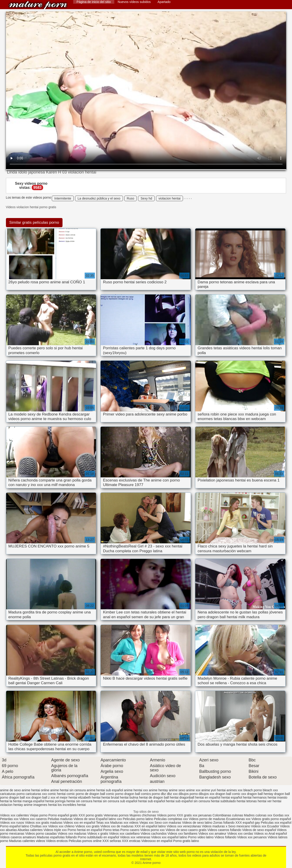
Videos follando (225, 837)
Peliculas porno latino (138, 819)
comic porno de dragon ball (86, 794)
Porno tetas (112, 830)
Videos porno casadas (41, 834)
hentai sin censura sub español (115, 801)
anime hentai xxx (136, 790)
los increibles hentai (72, 805)
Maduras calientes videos (27, 841)
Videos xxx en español (79, 823)
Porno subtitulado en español (98, 837)
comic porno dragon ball (123, 794)
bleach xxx (270, 790)
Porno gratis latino (186, 841)
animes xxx (235, 790)
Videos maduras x (215, 826)
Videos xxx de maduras (117, 826)
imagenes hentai (45, 805)
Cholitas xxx (39, 826)
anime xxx (193, 790)
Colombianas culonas (228, 815)
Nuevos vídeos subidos (134, 2)
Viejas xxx (147, 823)
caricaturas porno (12, 794)
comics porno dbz (154, 794)
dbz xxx (172, 794)
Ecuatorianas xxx (239, 819)
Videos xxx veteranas (135, 837)
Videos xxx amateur (212, 834)
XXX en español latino (150, 826)
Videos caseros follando (224, 830)
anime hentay (158, 790)
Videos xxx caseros (33, 819)
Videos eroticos (57, 841)
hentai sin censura (79, 801)
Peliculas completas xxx (171, 819)
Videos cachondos (154, 834)
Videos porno (166, 815)
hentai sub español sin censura (188, 801)
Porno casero (130, 830)
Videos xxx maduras (72, 834)
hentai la (6, 801)
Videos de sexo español (259, 830)
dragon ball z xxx (43, 797)
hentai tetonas (247, 801)
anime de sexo (10, 790)
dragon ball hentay (260, 794)
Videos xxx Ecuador (265, 826)
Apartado (164, 2)
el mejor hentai (67, 797)
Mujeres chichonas (143, 815)
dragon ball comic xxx (231, 794)
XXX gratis (184, 815)
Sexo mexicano (239, 826)
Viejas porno (39, 815)
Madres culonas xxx (258, 815)
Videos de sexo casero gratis (186, 830)
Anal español (278, 834)
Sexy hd (146, 198)
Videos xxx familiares (182, 834)
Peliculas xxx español (276, 823)
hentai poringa (56, 801)
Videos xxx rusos (12, 823)
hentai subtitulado (223, 801)
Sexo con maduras (168, 823)
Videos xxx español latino (169, 837)
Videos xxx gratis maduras (44, 823)
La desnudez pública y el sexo (99, 198)
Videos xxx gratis (88, 826)
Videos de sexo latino (197, 823)
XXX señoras (112, 841)
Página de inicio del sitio (94, 2)
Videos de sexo (84, 819)
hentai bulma (129, 797)
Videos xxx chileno (62, 826)
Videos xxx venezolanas (184, 826)
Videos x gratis (98, 834)
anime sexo (177, 790)
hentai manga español (29, 801)
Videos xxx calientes (14, 815)
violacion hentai (170, 198)
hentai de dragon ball (154, 797)
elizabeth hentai (89, 797)
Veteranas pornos (116, 815)
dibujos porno (188, 794)
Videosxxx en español (157, 841)
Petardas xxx (10, 819)
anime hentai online (35, 790)
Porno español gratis (63, 815)
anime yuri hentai (214, 790)
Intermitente (63, 198)
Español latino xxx (109, 819)
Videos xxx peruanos (253, 837)
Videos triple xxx (56, 830)
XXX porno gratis (91, 815)
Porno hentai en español (85, 830)
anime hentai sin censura (68, 790)
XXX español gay (248, 823)
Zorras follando (224, 823)
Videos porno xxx (153, 830)
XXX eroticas (131, 841)
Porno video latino (201, 837)
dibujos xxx (207, 794)
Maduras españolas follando (57, 837)
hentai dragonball (182, 797)
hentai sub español (152, 801)
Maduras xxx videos (124, 823)
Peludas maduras (60, 819)
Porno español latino (15, 826)
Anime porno (38, 5)
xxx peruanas (202, 815)
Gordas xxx (281, 815)
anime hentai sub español (105, 790)
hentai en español (208, 797)
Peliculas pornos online (85, 841)
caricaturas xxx (36, 794)
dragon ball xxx (20, 797)
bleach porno (253, 790)
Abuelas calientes (30, 830)
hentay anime (23, 805)
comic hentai (57, 794)
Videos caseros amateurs (18, 837)
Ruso (131, 198)
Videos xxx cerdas (240, 834)
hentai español (232, 797)
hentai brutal (110, 797)
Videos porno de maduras (208, 819)
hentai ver (265, 801)
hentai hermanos (255, 797)
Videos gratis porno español (271, 819)
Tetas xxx (103, 823)
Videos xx (261, 834)
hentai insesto (277, 797)
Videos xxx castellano (124, 834)
